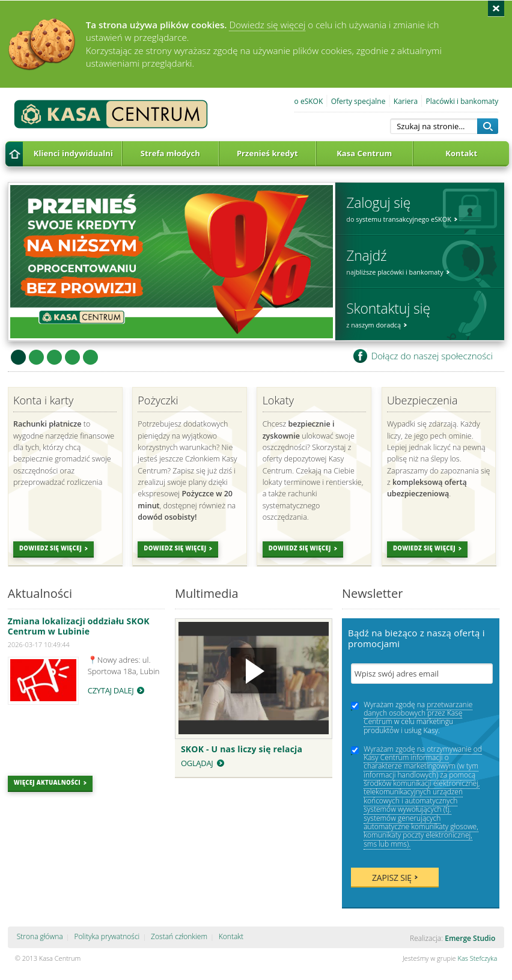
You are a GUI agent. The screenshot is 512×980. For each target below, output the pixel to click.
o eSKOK (309, 101)
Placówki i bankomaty (462, 101)
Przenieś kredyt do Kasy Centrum (172, 262)
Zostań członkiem (179, 936)
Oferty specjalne (358, 101)
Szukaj (488, 126)
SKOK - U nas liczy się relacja (242, 749)
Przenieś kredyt (267, 153)
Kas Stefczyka (477, 958)
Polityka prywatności (107, 936)
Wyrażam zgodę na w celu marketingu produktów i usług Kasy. (418, 718)
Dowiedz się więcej (267, 25)
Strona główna (14, 154)
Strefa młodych (170, 153)
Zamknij (496, 9)
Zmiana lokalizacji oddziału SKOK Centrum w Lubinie (79, 626)
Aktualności (40, 594)
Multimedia (207, 594)
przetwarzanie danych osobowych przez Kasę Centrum (418, 713)
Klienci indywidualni (73, 153)
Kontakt (461, 153)
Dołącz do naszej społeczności (432, 356)
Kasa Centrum (364, 153)
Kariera (406, 101)
